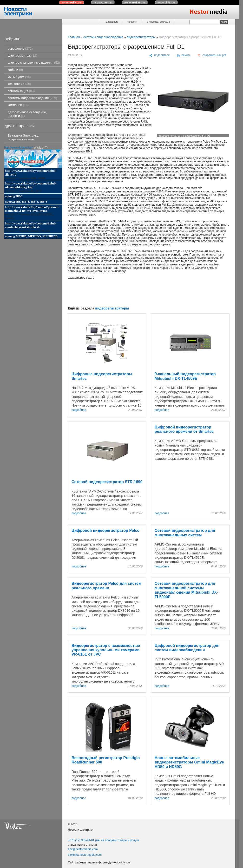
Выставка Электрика (23, 137)
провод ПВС (14, 196)
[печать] (184, 55)
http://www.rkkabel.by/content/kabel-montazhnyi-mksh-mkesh (31, 225)
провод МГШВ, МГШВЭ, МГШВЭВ (31, 236)
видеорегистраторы (141, 37)
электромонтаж (22, 56)
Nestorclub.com (121, 862)
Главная (74, 37)
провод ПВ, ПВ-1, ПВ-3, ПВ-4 (26, 201)
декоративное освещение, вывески (27, 114)
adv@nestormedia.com (83, 849)
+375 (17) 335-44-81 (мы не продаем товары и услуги (103, 840)
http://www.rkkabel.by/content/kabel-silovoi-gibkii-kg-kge (31, 185)
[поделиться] (160, 55)
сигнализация (21, 91)
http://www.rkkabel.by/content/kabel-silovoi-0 (31, 172)
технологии (19, 84)
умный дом (19, 77)
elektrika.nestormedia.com (85, 855)
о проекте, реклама (158, 22)
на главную (111, 22)
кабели (15, 70)
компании (18, 105)
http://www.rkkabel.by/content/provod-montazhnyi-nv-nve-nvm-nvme (32, 209)
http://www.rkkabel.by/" (19, 148)
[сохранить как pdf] (212, 55)
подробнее (79, 410)
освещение (20, 49)
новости (132, 22)
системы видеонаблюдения (32, 98)
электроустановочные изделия (34, 62)
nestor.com (72, 2)
